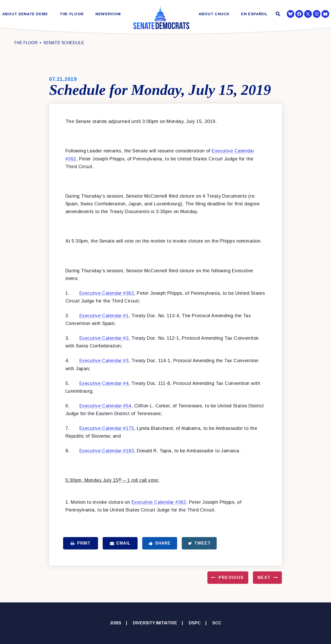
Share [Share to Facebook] (160, 543)
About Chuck (214, 14)
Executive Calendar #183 (107, 451)
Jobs (116, 623)
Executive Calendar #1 (104, 316)
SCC (217, 623)
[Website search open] (277, 15)
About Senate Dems (25, 14)
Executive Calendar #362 (107, 293)
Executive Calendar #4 (104, 383)
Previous (231, 577)
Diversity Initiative (155, 623)
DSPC (195, 623)
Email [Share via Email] (120, 543)
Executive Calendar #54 (105, 406)
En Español (254, 14)
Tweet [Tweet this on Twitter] (199, 543)
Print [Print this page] (81, 543)
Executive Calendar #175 (107, 428)
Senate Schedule (64, 43)
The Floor (72, 14)
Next (264, 577)
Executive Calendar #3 (104, 361)
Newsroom (108, 14)
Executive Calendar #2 (104, 338)
